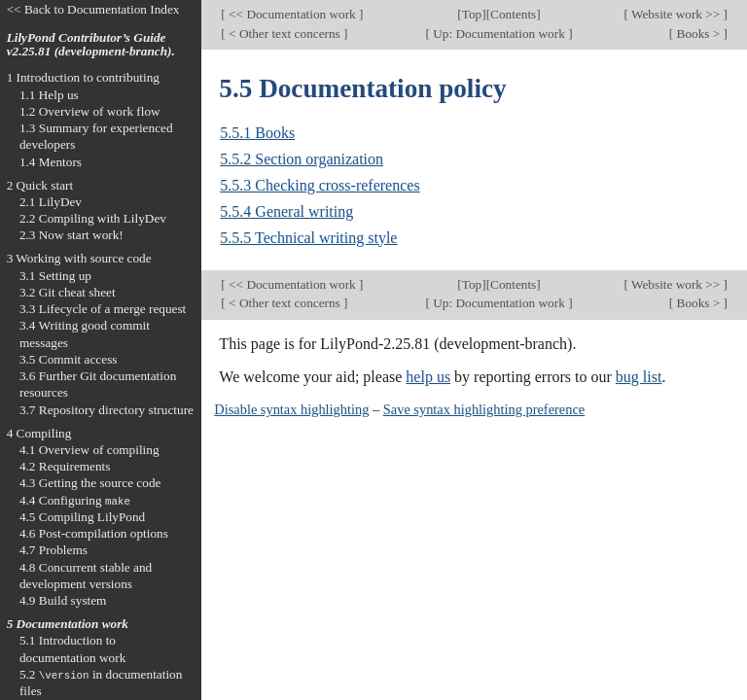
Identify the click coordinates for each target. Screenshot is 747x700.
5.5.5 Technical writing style (308, 238)
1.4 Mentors (51, 162)
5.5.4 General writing (286, 211)
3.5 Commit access (69, 359)
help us (428, 377)
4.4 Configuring (75, 500)
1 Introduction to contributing (83, 77)
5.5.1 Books (257, 133)
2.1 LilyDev (51, 202)
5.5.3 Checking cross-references (320, 185)
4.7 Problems (53, 550)
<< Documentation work (292, 14)
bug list (639, 377)
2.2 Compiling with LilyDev (93, 218)
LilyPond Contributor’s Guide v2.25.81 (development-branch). (91, 45)
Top (472, 14)
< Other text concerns (285, 34)
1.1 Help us (49, 95)
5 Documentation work (68, 624)
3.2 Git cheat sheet (68, 292)
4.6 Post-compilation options (94, 533)
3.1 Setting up (55, 276)
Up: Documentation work (499, 34)
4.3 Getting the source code (90, 483)
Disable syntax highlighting (291, 409)
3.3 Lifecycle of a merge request (103, 309)
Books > (698, 34)
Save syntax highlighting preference (484, 409)
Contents (513, 14)
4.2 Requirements (65, 466)
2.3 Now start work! (71, 235)
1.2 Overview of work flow (90, 111)
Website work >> (676, 14)
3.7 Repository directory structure (107, 410)
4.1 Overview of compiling (89, 450)
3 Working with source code (79, 258)
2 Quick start (40, 185)
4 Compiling (39, 433)
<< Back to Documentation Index (93, 9)
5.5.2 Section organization (302, 159)
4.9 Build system (63, 600)
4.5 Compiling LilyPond (82, 517)
